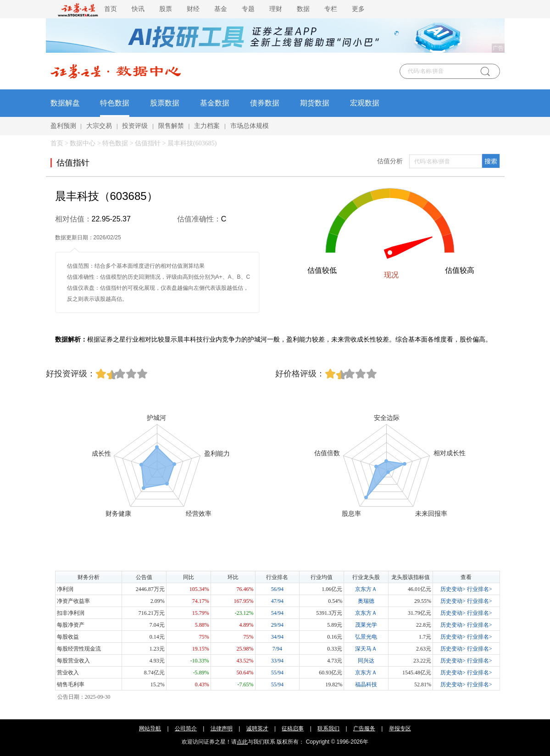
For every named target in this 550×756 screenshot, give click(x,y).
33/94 (277, 661)
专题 (248, 9)
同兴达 (366, 661)
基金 (221, 9)
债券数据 (265, 103)
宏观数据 (365, 103)
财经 (193, 9)
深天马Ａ (366, 649)
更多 (358, 9)
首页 (111, 9)
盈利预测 (63, 126)
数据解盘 (65, 103)
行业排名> (480, 589)
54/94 (277, 613)
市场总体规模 (250, 126)
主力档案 (207, 126)
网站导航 (150, 728)
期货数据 (315, 103)
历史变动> (453, 589)
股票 (166, 9)
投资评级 (135, 126)
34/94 (277, 637)
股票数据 (165, 103)
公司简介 (186, 728)
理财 (276, 9)
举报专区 (400, 728)
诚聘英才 (257, 728)
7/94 (277, 649)
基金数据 (215, 103)
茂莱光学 (366, 625)
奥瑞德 (366, 601)
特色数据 (115, 103)
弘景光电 (366, 637)
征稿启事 (293, 728)
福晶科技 (366, 684)
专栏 (331, 9)
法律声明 (222, 728)
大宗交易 (99, 126)
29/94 (277, 625)
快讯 (138, 9)
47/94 (277, 601)
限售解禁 (171, 126)
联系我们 (328, 728)
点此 (242, 742)
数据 (303, 9)
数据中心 (83, 143)
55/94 (277, 673)
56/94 (277, 589)
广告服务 (364, 728)
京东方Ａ (366, 589)
